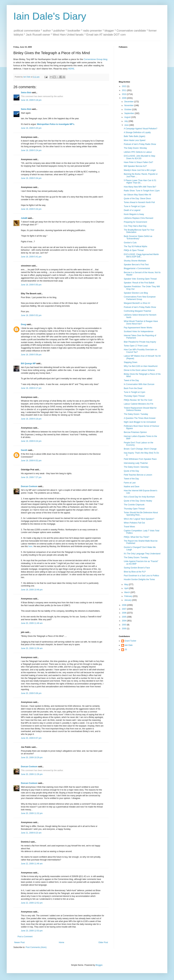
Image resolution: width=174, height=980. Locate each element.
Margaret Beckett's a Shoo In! (137, 303)
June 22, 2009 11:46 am (32, 864)
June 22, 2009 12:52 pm (32, 903)
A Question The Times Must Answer (140, 418)
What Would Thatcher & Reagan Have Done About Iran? (141, 322)
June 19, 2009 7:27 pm (31, 477)
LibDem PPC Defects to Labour (138, 152)
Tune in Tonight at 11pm (135, 206)
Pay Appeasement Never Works (138, 328)
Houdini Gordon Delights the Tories (139, 579)
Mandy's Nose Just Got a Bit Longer (140, 170)
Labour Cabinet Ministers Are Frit (138, 404)
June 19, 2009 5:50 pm (31, 285)
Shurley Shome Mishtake (135, 261)
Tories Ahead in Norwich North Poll (139, 202)
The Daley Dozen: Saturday (136, 467)
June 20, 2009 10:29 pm (32, 758)
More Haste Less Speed (135, 140)
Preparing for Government (135, 222)
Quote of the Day (131, 471)
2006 (124, 613)
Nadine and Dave (132, 487)
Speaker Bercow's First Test (136, 265)
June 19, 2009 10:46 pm (32, 590)
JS (126, 650)
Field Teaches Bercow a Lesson (138, 475)
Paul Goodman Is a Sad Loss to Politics (141, 576)
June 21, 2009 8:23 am (31, 833)
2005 (124, 617)
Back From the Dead (133, 388)
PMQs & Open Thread (134, 250)
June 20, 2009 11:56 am (32, 648)
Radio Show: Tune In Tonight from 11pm (142, 191)
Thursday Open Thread (134, 396)
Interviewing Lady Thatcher (136, 463)
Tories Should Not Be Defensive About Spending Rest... (141, 514)
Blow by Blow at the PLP (135, 572)
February (129, 596)
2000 (124, 629)
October (128, 109)
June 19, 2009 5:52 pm (31, 315)
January (128, 600)
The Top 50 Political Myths (136, 246)
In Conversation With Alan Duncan (139, 384)
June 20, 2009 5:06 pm (31, 693)
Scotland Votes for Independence (139, 331)
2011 (124, 90)
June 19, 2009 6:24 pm (31, 441)
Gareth (24, 450)
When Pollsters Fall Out (134, 523)
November (129, 105)
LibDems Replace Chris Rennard (138, 218)
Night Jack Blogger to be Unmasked (140, 422)
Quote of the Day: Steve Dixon (137, 199)
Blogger (99, 965)
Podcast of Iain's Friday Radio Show (140, 144)
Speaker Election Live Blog (136, 293)
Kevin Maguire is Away (134, 214)
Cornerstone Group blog (95, 59)
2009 (124, 98)
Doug (24, 324)
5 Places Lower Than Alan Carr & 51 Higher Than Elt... (140, 182)
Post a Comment (25, 937)
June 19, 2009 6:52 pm (31, 461)
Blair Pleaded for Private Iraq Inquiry (140, 342)
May (126, 584)
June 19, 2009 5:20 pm (31, 128)
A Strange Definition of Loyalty (137, 132)
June (127, 125)
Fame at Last (130, 483)
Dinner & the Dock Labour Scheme (139, 370)
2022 (124, 86)
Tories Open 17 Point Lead (136, 346)
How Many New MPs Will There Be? (140, 187)
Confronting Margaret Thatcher (138, 311)
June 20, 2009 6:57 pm (31, 738)
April (127, 588)
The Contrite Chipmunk (134, 505)
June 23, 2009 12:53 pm (32, 931)
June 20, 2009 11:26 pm (32, 774)
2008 (124, 605)
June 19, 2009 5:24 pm (31, 150)
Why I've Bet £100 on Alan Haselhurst (141, 366)
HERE (71, 69)
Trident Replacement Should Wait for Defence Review (140, 409)
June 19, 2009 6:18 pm (31, 419)
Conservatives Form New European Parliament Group (140, 298)
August (128, 117)
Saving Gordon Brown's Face (137, 568)
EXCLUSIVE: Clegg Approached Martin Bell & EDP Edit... (141, 256)
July (126, 121)
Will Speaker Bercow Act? (135, 166)
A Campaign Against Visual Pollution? (141, 129)
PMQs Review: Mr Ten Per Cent (138, 400)
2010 (124, 94)
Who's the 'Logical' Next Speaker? (139, 519)
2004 (124, 621)
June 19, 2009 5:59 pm (31, 355)
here (30, 546)
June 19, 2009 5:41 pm (31, 257)
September (129, 113)
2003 (124, 625)
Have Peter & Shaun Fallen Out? (138, 162)
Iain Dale (129, 645)
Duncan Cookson (29, 486)
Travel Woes (129, 527)
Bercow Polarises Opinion (135, 432)
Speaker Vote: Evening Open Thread (140, 279)
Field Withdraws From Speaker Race (140, 459)
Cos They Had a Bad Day (135, 226)
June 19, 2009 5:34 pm (31, 178)
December (129, 102)
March (127, 592)
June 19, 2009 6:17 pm (31, 388)
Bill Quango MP (28, 363)
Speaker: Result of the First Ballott (139, 283)
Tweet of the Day (131, 380)
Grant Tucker (130, 641)
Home (62, 942)
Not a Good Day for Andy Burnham (139, 497)
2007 (124, 609)
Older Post (103, 942)
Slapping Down (131, 362)
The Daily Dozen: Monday (135, 148)
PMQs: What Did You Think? (137, 537)
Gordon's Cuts (130, 243)
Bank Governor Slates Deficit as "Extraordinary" (138, 237)
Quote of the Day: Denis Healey (138, 501)
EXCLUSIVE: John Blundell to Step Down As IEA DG (139, 157)
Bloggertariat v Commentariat (137, 268)
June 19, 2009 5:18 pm (31, 100)
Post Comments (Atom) (36, 947)
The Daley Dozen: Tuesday (136, 414)
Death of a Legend (132, 210)
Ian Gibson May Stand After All (137, 195)
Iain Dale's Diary (50, 16)
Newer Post (19, 942)
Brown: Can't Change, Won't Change (140, 449)
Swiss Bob (26, 93)
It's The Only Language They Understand (142, 554)
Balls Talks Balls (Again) (135, 136)
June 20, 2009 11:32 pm (32, 813)
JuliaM (24, 218)
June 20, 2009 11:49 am (32, 623)
